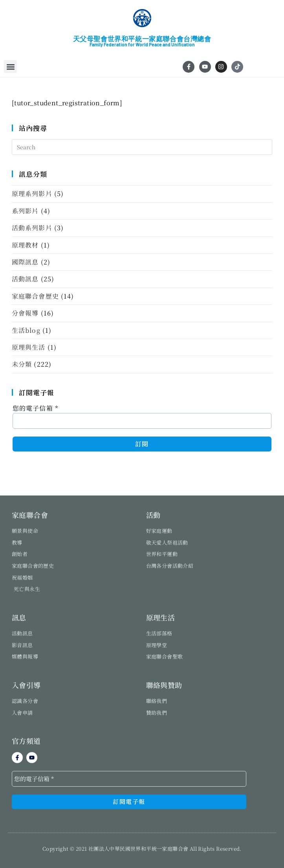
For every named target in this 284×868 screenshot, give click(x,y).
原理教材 (25, 245)
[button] (10, 67)
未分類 (22, 364)
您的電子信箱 (36, 408)
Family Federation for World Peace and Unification (142, 44)
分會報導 (25, 313)
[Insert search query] (142, 147)
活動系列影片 (32, 228)
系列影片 (25, 211)
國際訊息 (25, 262)
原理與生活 (29, 347)
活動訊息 (25, 279)
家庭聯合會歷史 (35, 296)
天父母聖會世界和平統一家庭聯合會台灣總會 (142, 39)
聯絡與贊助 (164, 685)
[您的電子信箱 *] (129, 779)
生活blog (26, 330)
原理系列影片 (32, 194)
